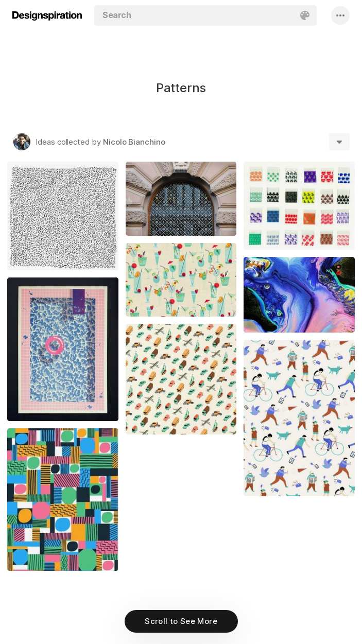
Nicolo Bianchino (134, 142)
